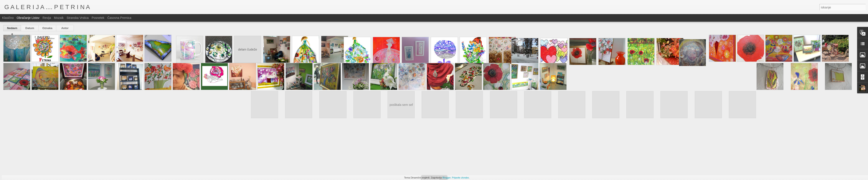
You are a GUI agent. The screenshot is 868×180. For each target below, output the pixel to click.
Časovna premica (119, 18)
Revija (47, 18)
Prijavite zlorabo (460, 178)
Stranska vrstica (78, 18)
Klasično (8, 18)
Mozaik (59, 18)
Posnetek (98, 18)
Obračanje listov (28, 18)
